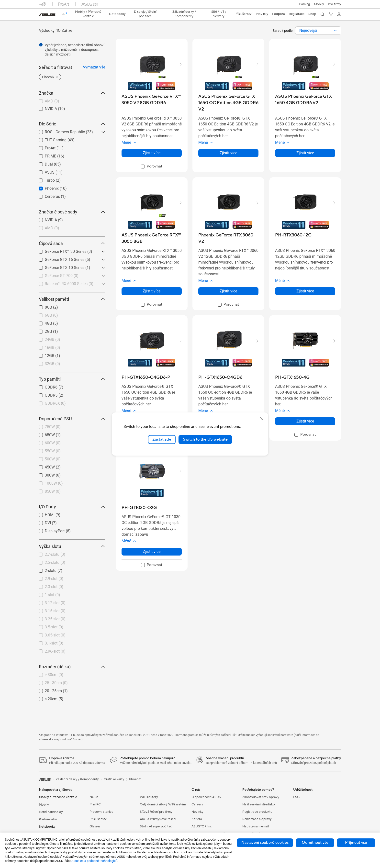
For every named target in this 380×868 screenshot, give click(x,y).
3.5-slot (54, 627)
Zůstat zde (162, 439)
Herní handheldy (51, 812)
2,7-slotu (55, 554)
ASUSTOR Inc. (202, 826)
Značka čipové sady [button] (72, 212)
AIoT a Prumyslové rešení (158, 819)
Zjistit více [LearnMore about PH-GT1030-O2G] (152, 551)
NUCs (94, 797)
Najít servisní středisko (259, 804)
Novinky (197, 812)
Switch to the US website (205, 439)
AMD (52, 101)
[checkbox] (72, 101)
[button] (304, 4)
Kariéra (197, 819)
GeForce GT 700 (62, 276)
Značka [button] (72, 93)
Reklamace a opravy (257, 819)
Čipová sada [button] (72, 243)
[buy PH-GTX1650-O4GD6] (220, 377)
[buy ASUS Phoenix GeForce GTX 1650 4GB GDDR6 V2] (305, 100)
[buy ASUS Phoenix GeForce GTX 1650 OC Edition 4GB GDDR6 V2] (228, 103)
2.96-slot (55, 651)
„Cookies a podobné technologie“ (94, 861)
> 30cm (54, 675)
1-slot (52, 595)
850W (53, 491)
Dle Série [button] (72, 124)
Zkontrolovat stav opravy (261, 797)
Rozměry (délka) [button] (72, 667)
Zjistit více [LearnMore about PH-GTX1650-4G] (305, 421)
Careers (197, 804)
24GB (52, 339)
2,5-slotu (55, 562)
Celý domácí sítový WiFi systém (163, 804)
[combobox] (318, 31)
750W (53, 427)
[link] (47, 14)
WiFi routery (149, 797)
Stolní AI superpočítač (156, 826)
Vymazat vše (94, 67)
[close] (262, 419)
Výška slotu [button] (72, 546)
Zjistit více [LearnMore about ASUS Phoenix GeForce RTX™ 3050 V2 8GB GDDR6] (152, 153)
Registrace (297, 14)
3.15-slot (55, 611)
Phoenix (135, 779)
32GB (52, 364)
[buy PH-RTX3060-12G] (293, 235)
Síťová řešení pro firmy (156, 812)
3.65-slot (55, 635)
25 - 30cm (56, 683)
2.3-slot (54, 587)
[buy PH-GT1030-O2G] (139, 508)
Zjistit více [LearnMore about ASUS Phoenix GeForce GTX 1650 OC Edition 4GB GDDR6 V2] (228, 153)
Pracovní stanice (101, 812)
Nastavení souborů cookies (265, 843)
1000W (54, 483)
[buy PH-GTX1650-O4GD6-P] (146, 377)
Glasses (95, 826)
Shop (312, 14)
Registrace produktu (257, 812)
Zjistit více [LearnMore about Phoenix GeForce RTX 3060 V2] (228, 291)
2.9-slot (54, 579)
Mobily (319, 4)
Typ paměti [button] (72, 379)
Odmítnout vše (315, 843)
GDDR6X (55, 403)
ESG (296, 797)
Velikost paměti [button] (72, 299)
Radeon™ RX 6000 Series (69, 284)
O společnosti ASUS (206, 797)
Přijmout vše (356, 843)
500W (53, 459)
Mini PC (95, 804)
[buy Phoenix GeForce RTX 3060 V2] (228, 238)
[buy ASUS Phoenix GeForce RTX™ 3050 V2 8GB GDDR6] (152, 100)
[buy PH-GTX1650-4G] (292, 377)
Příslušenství (48, 819)
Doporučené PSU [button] (72, 419)
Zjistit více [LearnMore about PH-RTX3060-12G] (305, 291)
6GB (51, 315)
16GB (52, 348)
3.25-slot (55, 619)
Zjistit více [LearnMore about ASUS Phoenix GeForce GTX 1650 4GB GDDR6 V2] (305, 153)
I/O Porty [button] (72, 507)
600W (53, 443)
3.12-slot (55, 603)
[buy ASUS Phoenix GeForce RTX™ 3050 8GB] (152, 238)
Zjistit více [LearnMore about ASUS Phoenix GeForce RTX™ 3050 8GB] (152, 291)
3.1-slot (54, 643)
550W (53, 451)
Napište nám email (256, 826)
